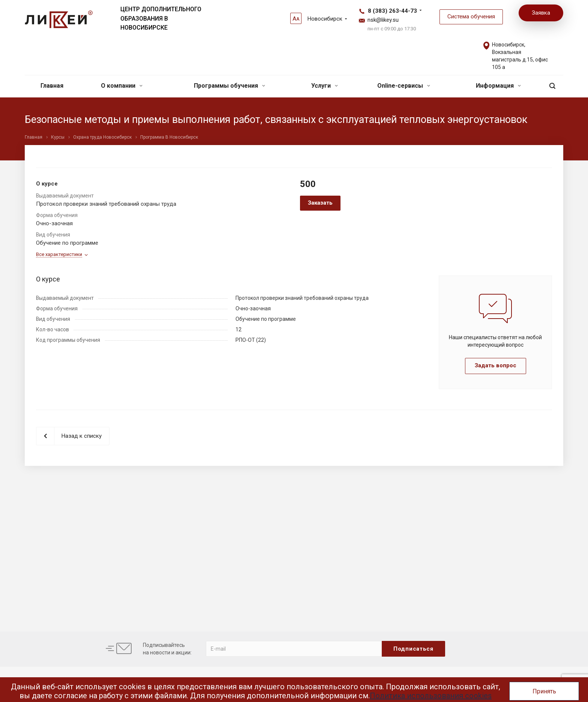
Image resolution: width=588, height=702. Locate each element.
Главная (52, 86)
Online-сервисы (404, 86)
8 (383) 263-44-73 (392, 11)
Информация (498, 86)
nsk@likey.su (383, 20)
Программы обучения (229, 86)
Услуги (325, 86)
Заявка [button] (541, 13)
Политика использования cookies (431, 696)
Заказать (320, 203)
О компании (122, 86)
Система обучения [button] (471, 16)
